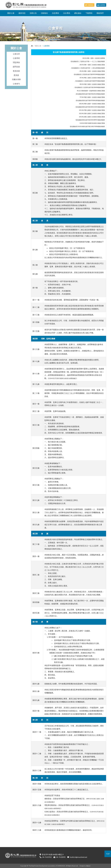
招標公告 (33, 13)
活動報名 (89, 5)
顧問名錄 (16, 67)
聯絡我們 (100, 13)
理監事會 (16, 62)
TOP (108, 854)
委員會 (16, 75)
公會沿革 (16, 54)
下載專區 (89, 13)
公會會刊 (16, 84)
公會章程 (16, 58)
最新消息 (22, 13)
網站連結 (78, 13)
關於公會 (11, 13)
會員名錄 (16, 71)
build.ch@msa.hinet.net (79, 857)
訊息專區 (56, 13)
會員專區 (101, 5)
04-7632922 (47, 857)
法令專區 (67, 13)
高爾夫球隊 (16, 79)
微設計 (88, 866)
